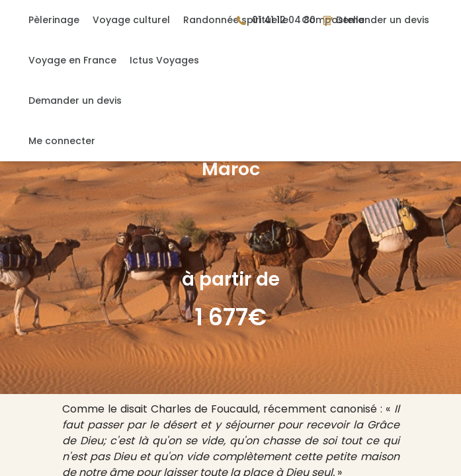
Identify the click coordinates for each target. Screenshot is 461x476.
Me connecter (62, 141)
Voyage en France (72, 60)
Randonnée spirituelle (236, 20)
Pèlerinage (54, 20)
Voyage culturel (131, 20)
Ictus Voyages (164, 60)
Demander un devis (75, 100)
